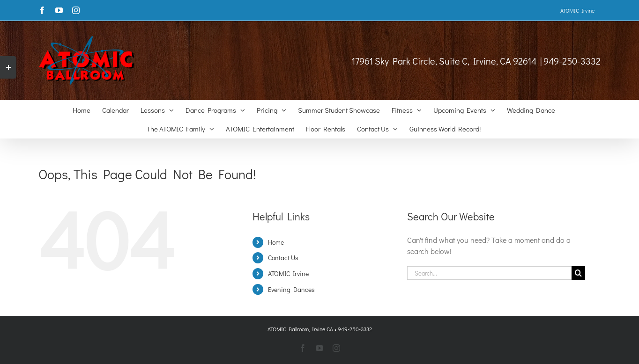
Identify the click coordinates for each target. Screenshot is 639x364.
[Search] (578, 273)
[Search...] (489, 273)
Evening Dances (291, 289)
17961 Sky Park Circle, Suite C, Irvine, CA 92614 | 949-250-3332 (476, 61)
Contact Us (283, 258)
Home (276, 242)
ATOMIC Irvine (288, 273)
